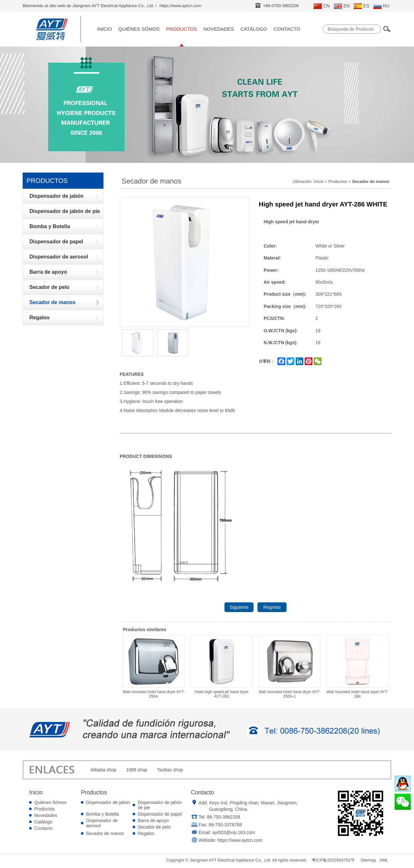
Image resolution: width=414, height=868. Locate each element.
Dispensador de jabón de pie (160, 805)
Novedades (219, 29)
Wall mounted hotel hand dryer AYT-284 (357, 667)
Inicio (104, 29)
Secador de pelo (154, 827)
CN (321, 6)
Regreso (272, 607)
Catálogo (254, 29)
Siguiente (239, 607)
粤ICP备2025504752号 (333, 860)
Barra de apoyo (153, 820)
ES (361, 6)
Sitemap (368, 860)
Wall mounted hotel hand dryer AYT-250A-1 (289, 667)
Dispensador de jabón (108, 802)
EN (342, 6)
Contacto (287, 29)
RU (381, 6)
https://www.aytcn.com (240, 840)
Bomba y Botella (103, 814)
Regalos (146, 833)
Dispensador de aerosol (102, 823)
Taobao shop (170, 770)
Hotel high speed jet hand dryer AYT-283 (222, 667)
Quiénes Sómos (139, 29)
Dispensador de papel (160, 814)
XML (384, 860)
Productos (181, 29)
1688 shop (137, 770)
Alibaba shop (103, 770)
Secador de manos (105, 833)
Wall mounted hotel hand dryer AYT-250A (154, 667)
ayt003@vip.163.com (234, 832)
